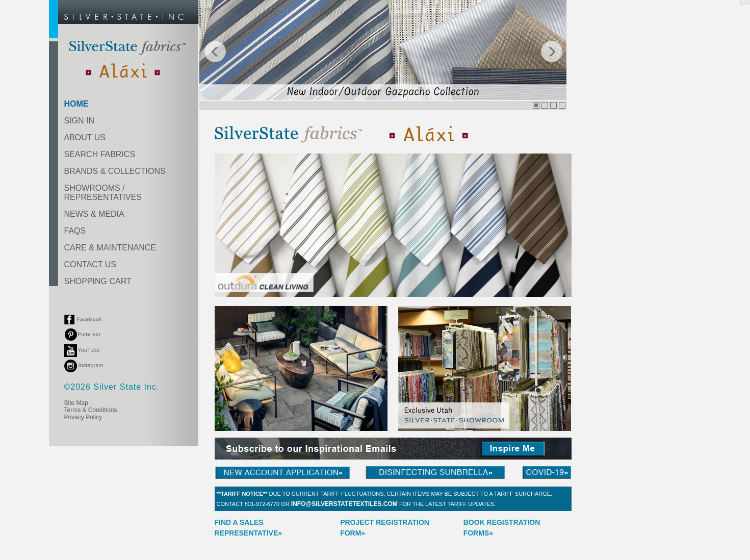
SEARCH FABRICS (100, 154)
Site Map (76, 403)
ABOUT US (85, 137)
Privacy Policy (83, 417)
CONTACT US (90, 264)
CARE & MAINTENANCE (110, 248)
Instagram (84, 365)
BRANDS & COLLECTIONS (115, 171)
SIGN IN (80, 121)
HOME (76, 104)
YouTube (82, 350)
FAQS (75, 231)
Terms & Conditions (91, 410)
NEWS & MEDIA (94, 214)
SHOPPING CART (98, 281)
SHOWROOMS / (103, 193)
